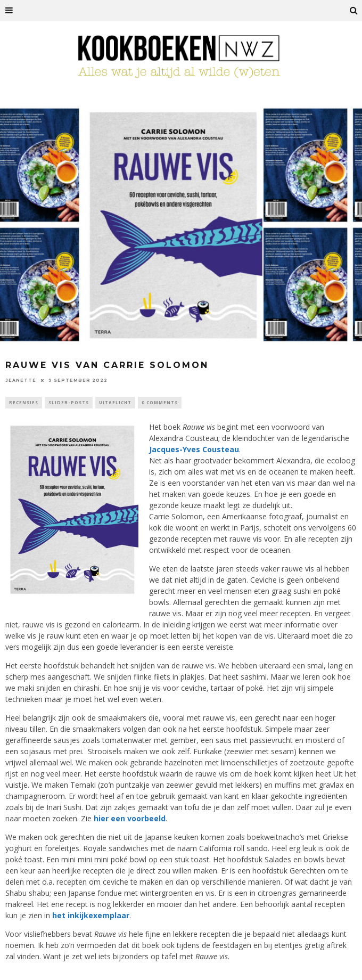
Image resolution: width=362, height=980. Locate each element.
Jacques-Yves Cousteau (194, 449)
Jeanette (21, 380)
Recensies (24, 402)
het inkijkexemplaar (91, 915)
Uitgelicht (115, 402)
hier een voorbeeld (130, 818)
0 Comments (160, 402)
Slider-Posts (69, 402)
